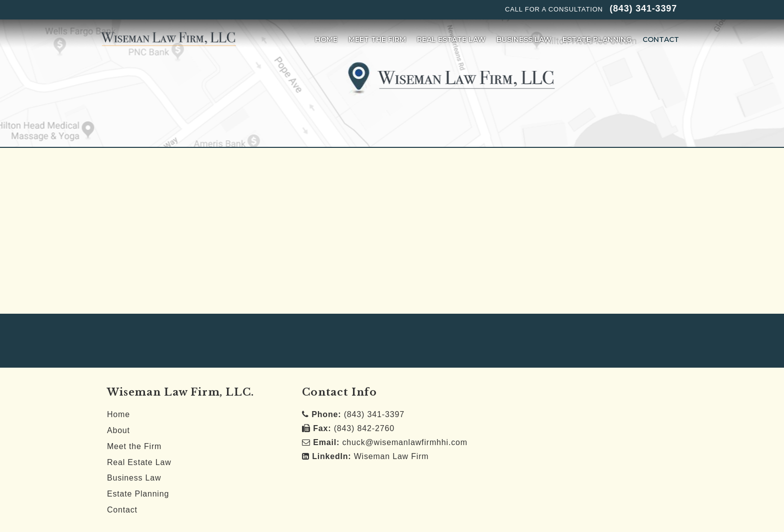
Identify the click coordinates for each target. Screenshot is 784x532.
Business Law (134, 478)
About (118, 430)
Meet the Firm (134, 446)
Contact (122, 510)
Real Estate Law (139, 462)
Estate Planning (138, 494)
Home (118, 414)
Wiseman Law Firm (370, 456)
